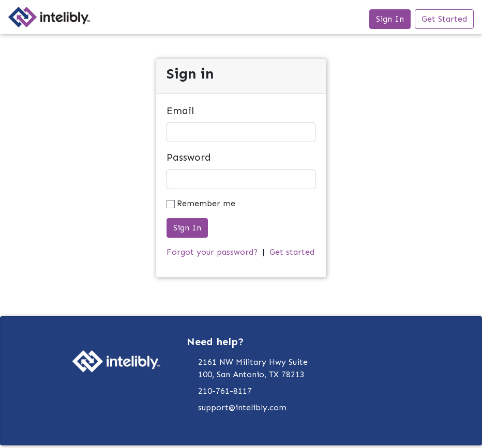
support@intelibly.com (242, 407)
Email (180, 111)
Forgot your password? (212, 252)
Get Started (444, 19)
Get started (292, 252)
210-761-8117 (225, 391)
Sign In (390, 19)
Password (189, 157)
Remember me (206, 203)
